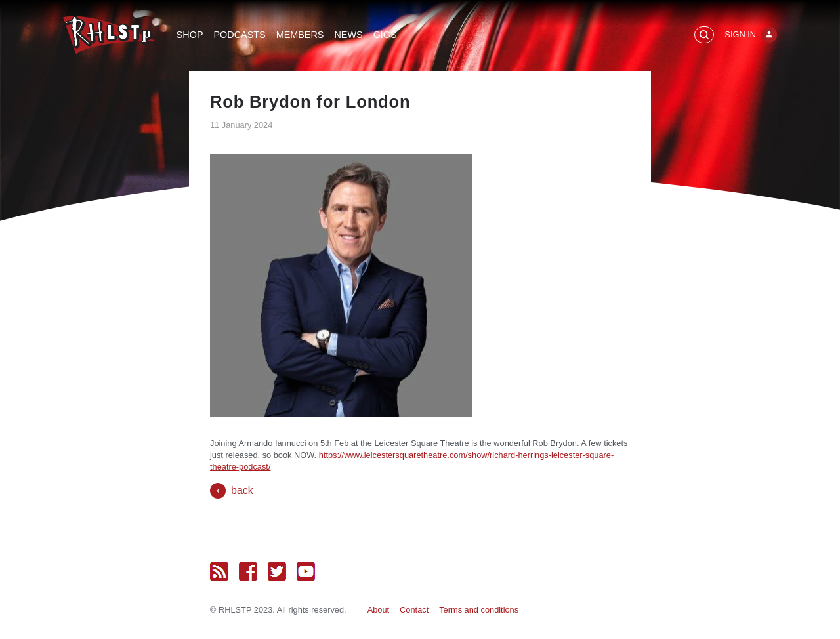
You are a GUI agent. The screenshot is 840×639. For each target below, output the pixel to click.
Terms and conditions (479, 610)
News (348, 35)
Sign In (740, 34)
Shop (190, 35)
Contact (414, 610)
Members (300, 35)
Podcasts (240, 35)
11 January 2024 (241, 125)
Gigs (385, 35)
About (378, 610)
